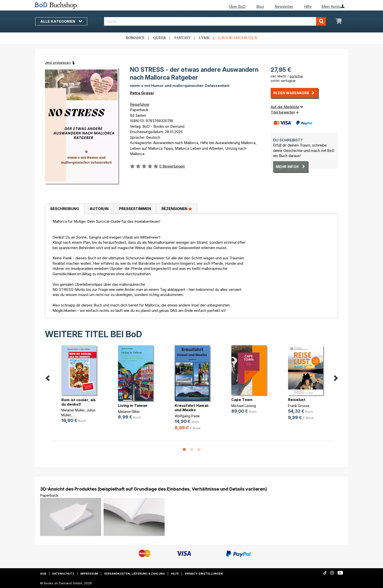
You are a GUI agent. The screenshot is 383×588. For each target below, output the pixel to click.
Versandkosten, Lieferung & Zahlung (134, 574)
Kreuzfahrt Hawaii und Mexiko (191, 408)
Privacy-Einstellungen (204, 574)
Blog (260, 6)
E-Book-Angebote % (238, 38)
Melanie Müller (73, 410)
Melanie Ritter (129, 412)
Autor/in (99, 209)
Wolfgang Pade (187, 416)
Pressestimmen (135, 209)
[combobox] (215, 21)
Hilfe (308, 6)
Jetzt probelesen (58, 63)
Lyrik (204, 38)
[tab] (65, 209)
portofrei (296, 76)
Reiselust (297, 400)
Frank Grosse (299, 406)
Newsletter (284, 6)
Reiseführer (140, 104)
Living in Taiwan (133, 405)
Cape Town (242, 400)
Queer (160, 38)
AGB (43, 574)
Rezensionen (177, 209)
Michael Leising (244, 406)
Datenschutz (63, 574)
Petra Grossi (142, 93)
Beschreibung (65, 209)
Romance (135, 38)
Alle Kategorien (61, 21)
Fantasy (182, 38)
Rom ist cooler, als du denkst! (79, 402)
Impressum (89, 574)
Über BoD (237, 6)
